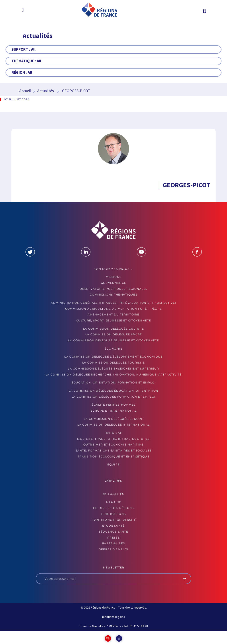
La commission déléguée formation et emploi (114, 397)
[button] (23, 10)
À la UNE (113, 502)
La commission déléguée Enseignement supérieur (113, 369)
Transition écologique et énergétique (113, 456)
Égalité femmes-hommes (113, 405)
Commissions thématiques (113, 295)
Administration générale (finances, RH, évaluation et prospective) (114, 303)
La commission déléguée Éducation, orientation (113, 391)
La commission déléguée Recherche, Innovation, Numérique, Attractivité (113, 375)
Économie (113, 349)
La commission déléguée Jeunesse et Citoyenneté (113, 340)
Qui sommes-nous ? (114, 269)
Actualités (46, 91)
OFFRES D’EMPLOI (114, 549)
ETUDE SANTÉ (113, 526)
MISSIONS (113, 277)
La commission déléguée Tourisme (113, 363)
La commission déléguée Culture (113, 329)
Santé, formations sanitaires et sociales (114, 450)
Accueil (25, 91)
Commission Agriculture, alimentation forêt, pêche (114, 309)
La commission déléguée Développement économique (113, 357)
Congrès (114, 481)
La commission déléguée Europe (113, 419)
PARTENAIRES (113, 543)
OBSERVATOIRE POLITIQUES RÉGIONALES (113, 289)
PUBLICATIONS (114, 514)
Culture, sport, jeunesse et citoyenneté (113, 320)
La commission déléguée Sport (113, 334)
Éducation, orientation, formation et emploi (114, 382)
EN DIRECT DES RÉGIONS (113, 508)
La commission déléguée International (114, 425)
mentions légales (114, 617)
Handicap (113, 433)
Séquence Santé (113, 532)
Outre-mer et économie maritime (114, 445)
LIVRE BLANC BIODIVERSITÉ (113, 520)
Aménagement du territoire (113, 314)
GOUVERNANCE (113, 283)
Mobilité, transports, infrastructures (113, 439)
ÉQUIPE (114, 464)
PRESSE (113, 538)
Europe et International (114, 411)
